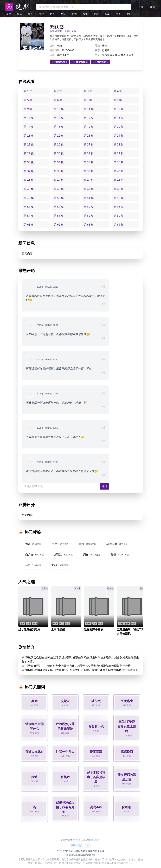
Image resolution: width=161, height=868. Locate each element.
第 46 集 (59, 189)
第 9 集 (28, 109)
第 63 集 (89, 225)
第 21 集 (29, 136)
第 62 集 (59, 225)
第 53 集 (29, 207)
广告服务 (100, 851)
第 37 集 (29, 171)
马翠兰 (122, 55)
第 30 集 (59, 153)
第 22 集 (59, 136)
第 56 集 (119, 207)
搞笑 (20, 14)
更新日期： (56, 50)
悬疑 (63, 14)
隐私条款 (81, 851)
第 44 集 (119, 180)
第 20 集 (119, 127)
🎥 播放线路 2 (80, 62)
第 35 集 (89, 162)
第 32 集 (119, 153)
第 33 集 (29, 162)
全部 (9, 14)
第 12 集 (119, 109)
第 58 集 (59, 216)
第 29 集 (29, 153)
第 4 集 (118, 91)
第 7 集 (88, 100)
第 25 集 (29, 144)
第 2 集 (58, 91)
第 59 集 (89, 216)
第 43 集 (89, 180)
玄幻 (129, 14)
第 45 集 (29, 189)
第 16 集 (119, 118)
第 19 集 (89, 127)
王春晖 (130, 55)
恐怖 (74, 14)
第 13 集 (29, 118)
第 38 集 (59, 171)
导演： (99, 45)
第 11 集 (89, 109)
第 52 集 (119, 198)
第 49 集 (29, 198)
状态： (99, 50)
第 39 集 (89, 171)
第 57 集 (29, 216)
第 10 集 (59, 109)
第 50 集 (59, 198)
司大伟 (114, 55)
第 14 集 (59, 118)
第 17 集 (29, 127)
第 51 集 (89, 198)
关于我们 (61, 851)
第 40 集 (119, 171)
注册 (152, 7)
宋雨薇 (106, 55)
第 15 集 (89, 118)
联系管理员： (81, 846)
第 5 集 (28, 100)
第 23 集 (89, 136)
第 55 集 (89, 207)
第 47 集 (89, 189)
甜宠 (41, 14)
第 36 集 (119, 162)
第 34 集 (59, 162)
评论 (105, 486)
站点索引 (95, 840)
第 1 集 (28, 91)
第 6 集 (58, 100)
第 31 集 (89, 153)
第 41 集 (29, 180)
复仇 (30, 14)
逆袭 (118, 14)
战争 (85, 14)
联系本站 (71, 851)
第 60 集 (119, 216)
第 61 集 (29, 225)
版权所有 (90, 851)
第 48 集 (119, 189)
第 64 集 (119, 225)
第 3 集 (88, 91)
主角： (99, 55)
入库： (53, 55)
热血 (52, 14)
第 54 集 (59, 207)
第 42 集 (59, 180)
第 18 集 (59, 127)
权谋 (107, 14)
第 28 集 (119, 144)
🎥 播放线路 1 (59, 62)
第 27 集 (89, 144)
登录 (141, 7)
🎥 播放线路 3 (101, 62)
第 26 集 (59, 144)
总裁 (96, 14)
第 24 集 (119, 136)
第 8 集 (118, 100)
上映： (53, 45)
